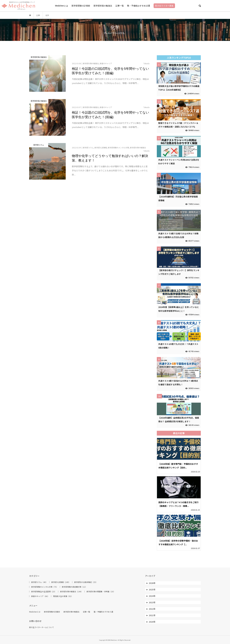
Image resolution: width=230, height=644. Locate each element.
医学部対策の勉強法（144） (71, 592)
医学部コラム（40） (39, 582)
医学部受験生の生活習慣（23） (44, 592)
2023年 (152, 602)
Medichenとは (62, 6)
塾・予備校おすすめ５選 (103, 612)
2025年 (152, 589)
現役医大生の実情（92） (63, 596)
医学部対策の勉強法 (103, 6)
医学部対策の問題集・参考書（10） (101, 592)
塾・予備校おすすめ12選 (139, 6)
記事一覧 (120, 6)
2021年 (152, 615)
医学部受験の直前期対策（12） (74, 587)
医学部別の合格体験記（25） (86, 582)
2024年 (152, 596)
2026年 (152, 583)
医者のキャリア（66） (40, 596)
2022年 (152, 609)
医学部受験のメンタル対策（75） (45, 587)
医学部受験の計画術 (81, 6)
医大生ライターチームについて (42, 627)
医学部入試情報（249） (61, 582)
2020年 (152, 622)
